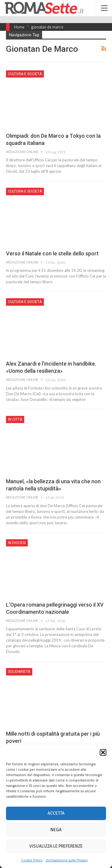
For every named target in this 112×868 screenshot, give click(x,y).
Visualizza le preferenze (56, 846)
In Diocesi (17, 543)
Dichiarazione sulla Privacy (67, 860)
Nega (56, 830)
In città (15, 419)
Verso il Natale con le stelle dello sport (52, 253)
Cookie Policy (32, 860)
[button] (103, 752)
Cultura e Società (25, 74)
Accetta (56, 813)
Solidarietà (19, 672)
